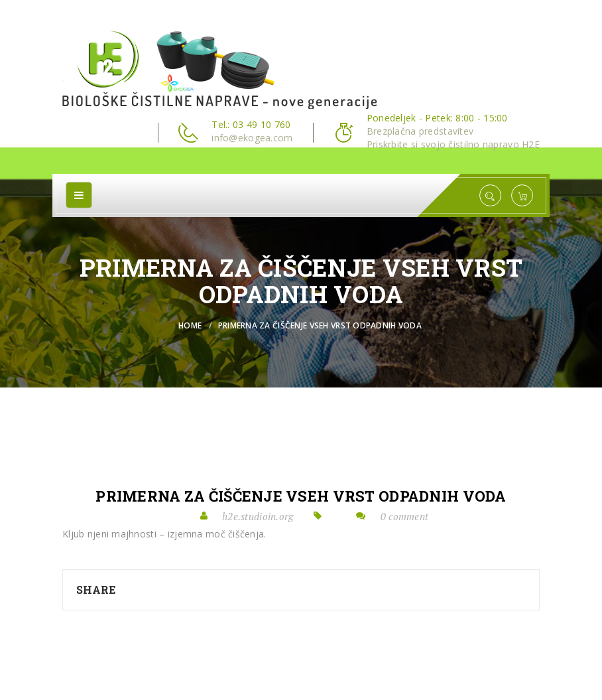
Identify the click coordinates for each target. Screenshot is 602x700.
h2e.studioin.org (258, 516)
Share (96, 590)
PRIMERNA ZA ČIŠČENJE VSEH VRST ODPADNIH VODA (301, 496)
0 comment (405, 516)
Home (190, 325)
